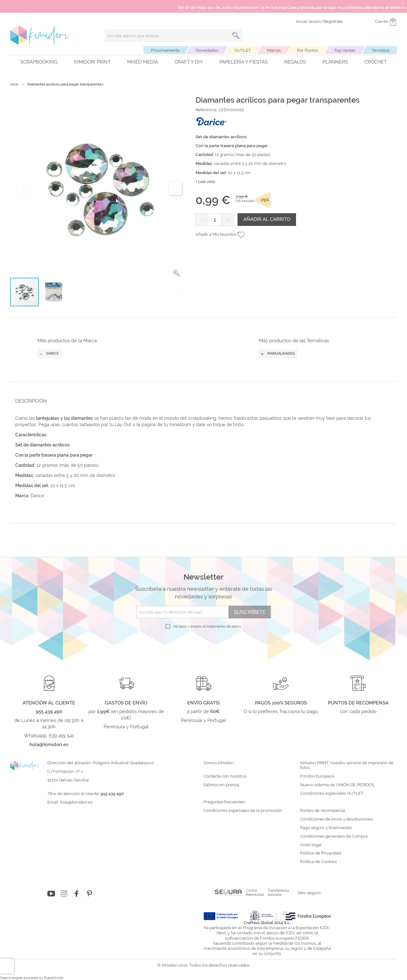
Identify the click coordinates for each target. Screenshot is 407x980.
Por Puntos (307, 50)
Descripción (31, 401)
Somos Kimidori (219, 763)
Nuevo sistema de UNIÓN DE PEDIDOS (337, 785)
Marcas (274, 50)
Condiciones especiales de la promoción (243, 811)
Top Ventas (345, 50)
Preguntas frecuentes (224, 802)
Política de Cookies (318, 862)
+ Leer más (205, 182)
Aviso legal (311, 845)
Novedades (207, 50)
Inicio (14, 84)
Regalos (295, 62)
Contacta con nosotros (225, 776)
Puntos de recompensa (323, 811)
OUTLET (243, 50)
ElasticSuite (54, 978)
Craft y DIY (189, 62)
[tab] (202, 401)
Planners (335, 62)
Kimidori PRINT (92, 62)
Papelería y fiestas (244, 62)
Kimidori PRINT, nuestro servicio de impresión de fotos (347, 765)
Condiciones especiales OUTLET (332, 793)
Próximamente (165, 50)
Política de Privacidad (321, 853)
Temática (380, 50)
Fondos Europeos (317, 776)
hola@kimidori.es (76, 802)
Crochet (376, 62)
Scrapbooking (39, 62)
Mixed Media (143, 62)
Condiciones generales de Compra (334, 836)
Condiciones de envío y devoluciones (336, 819)
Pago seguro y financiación (326, 828)
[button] (176, 273)
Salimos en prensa (221, 785)
